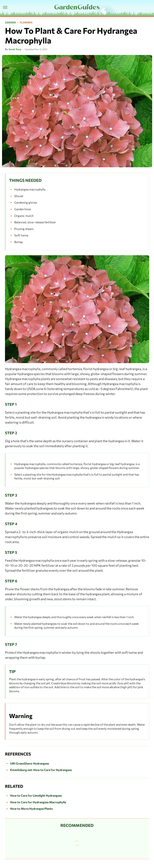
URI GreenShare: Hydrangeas (30, 763)
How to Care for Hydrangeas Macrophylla (38, 802)
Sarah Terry (15, 49)
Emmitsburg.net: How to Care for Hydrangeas (41, 770)
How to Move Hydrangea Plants (31, 809)
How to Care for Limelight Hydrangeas (36, 795)
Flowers (26, 22)
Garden (10, 22)
